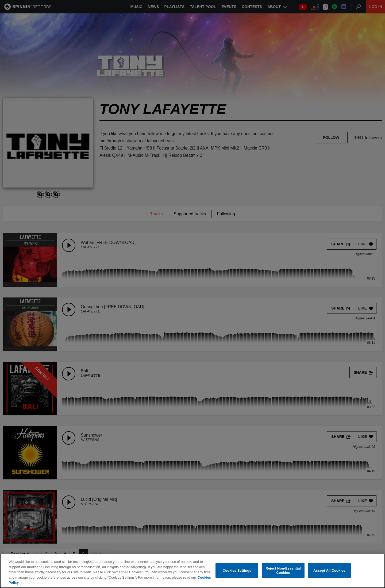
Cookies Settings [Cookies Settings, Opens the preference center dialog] (237, 570)
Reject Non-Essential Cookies (283, 570)
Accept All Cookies (329, 570)
